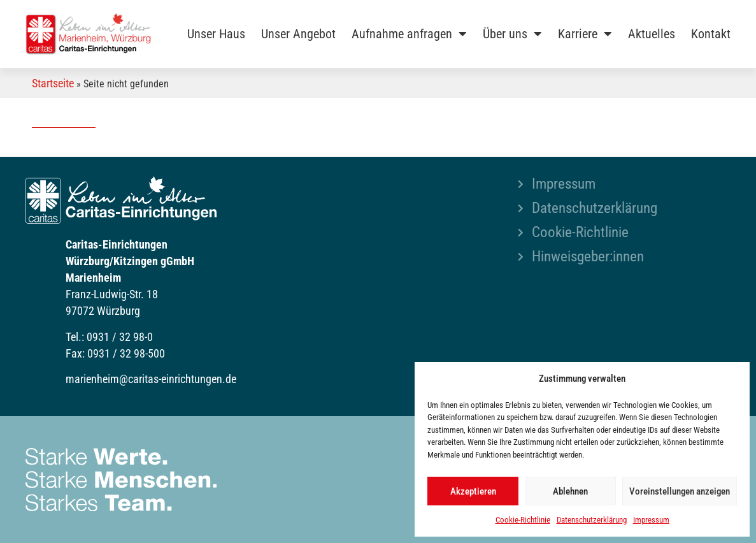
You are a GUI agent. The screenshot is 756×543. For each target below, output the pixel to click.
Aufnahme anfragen (409, 34)
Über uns (512, 34)
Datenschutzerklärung (592, 520)
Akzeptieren (473, 491)
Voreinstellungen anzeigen (680, 491)
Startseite (53, 83)
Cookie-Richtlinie (523, 520)
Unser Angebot (298, 34)
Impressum (651, 520)
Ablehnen (570, 491)
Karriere (585, 34)
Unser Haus (216, 34)
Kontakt (711, 34)
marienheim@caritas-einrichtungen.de (151, 379)
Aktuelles (652, 34)
